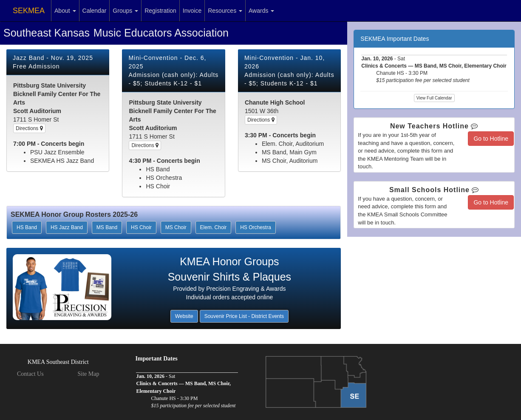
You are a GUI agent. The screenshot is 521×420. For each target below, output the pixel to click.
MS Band (107, 227)
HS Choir (141, 227)
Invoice (192, 11)
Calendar (95, 11)
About (65, 11)
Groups (125, 11)
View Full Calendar (434, 98)
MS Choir (176, 227)
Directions (29, 128)
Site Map (88, 374)
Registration (160, 11)
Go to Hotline (491, 139)
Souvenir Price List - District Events (244, 316)
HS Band (27, 227)
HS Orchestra (256, 227)
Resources (225, 11)
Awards (261, 11)
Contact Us (30, 374)
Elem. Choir (214, 227)
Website (184, 316)
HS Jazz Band (67, 227)
